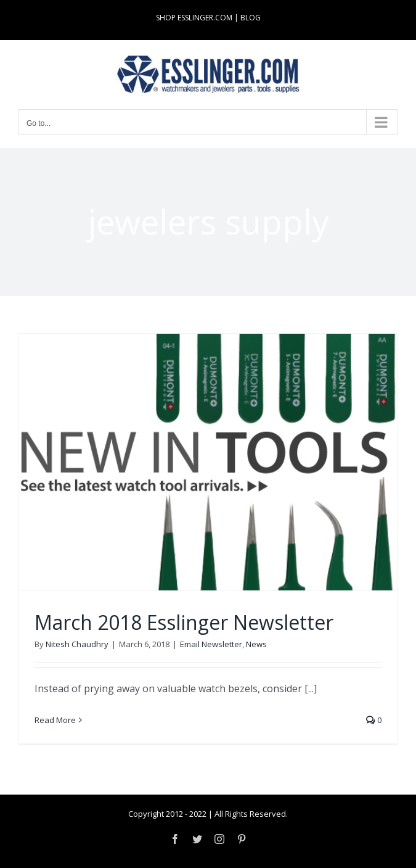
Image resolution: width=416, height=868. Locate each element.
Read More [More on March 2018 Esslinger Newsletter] (55, 720)
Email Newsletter (211, 644)
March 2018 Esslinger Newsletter (184, 622)
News (256, 644)
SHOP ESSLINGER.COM (194, 18)
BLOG (251, 18)
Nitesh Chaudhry (77, 644)
